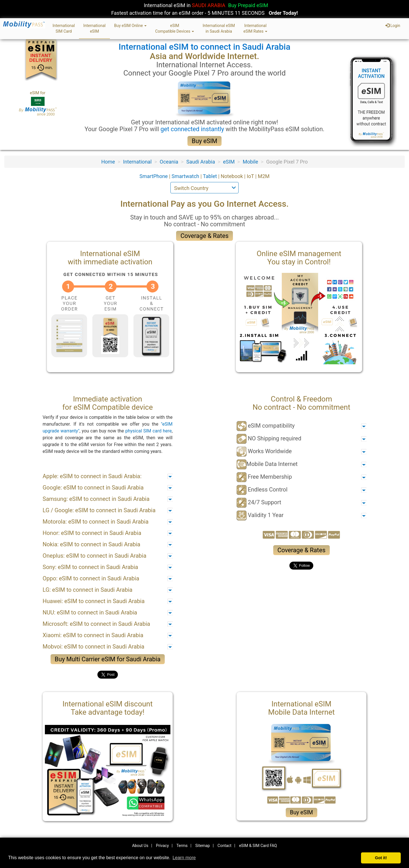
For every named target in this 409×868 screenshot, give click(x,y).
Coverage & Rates (204, 236)
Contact (225, 846)
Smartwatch (186, 176)
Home (108, 162)
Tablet (210, 176)
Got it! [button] (381, 858)
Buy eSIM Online (131, 26)
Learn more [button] (184, 858)
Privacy (162, 846)
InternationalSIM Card (64, 28)
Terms (182, 846)
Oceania (169, 162)
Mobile (250, 162)
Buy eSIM (204, 141)
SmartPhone (154, 176)
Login (393, 26)
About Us (140, 846)
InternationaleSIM (94, 28)
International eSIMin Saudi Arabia (219, 28)
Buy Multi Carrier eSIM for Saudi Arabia (108, 659)
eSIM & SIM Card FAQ (258, 846)
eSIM (229, 162)
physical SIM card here (148, 431)
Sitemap (202, 846)
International (137, 162)
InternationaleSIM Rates (255, 28)
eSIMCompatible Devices (175, 28)
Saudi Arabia (201, 162)
